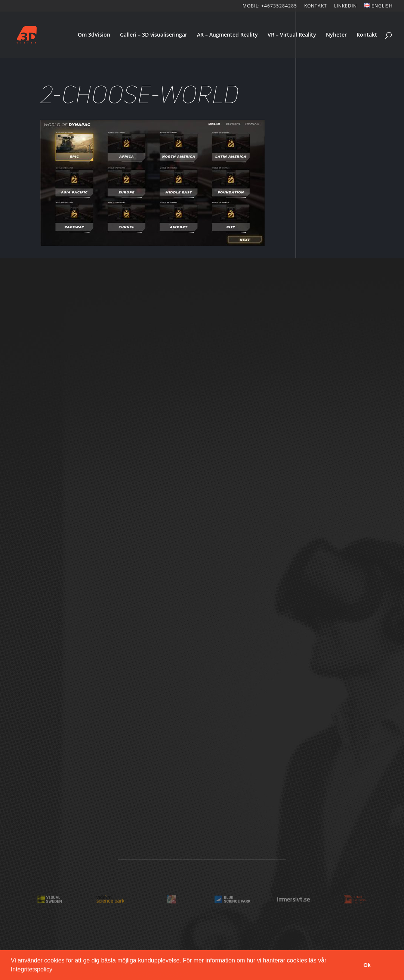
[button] (55, 970)
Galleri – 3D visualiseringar (154, 35)
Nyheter (336, 35)
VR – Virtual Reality (292, 35)
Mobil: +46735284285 (270, 6)
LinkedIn (346, 6)
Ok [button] (367, 965)
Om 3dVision (94, 35)
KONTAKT (316, 6)
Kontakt (367, 35)
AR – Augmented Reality (227, 35)
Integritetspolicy (32, 969)
